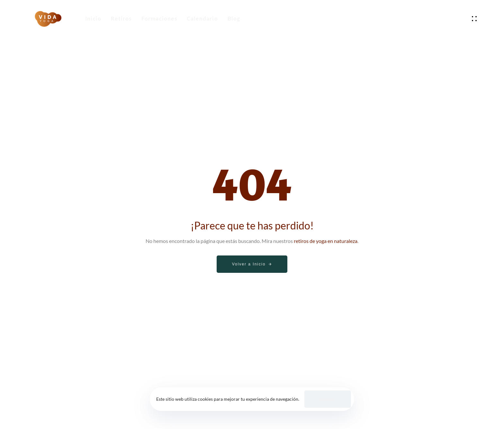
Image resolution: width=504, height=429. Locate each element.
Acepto (328, 399)
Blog (234, 18)
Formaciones (159, 18)
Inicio (93, 18)
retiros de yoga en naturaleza (326, 241)
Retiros (121, 18)
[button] (476, 18)
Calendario (202, 18)
